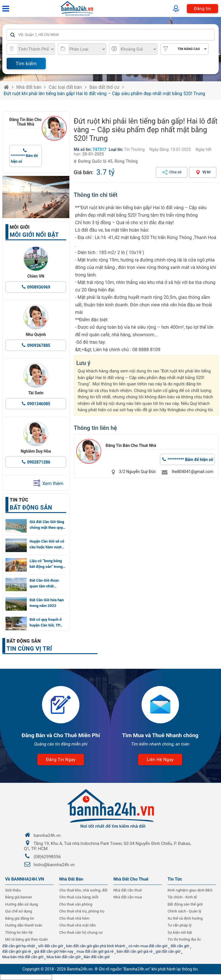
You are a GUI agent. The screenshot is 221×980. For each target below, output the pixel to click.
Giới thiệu (13, 890)
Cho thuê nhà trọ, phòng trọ (82, 911)
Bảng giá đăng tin (20, 918)
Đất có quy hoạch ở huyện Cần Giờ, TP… (46, 622)
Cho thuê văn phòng (76, 904)
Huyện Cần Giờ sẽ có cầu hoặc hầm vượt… (47, 544)
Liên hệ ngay (160, 760)
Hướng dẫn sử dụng (22, 904)
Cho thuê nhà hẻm (74, 918)
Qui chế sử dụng (19, 911)
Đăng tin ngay (61, 760)
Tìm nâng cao (189, 49)
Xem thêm (48, 483)
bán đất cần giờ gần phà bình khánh (96, 946)
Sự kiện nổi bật (180, 932)
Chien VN (36, 276)
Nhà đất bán (29, 87)
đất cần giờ (180, 946)
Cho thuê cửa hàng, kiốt (79, 897)
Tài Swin (36, 393)
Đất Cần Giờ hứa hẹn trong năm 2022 (47, 603)
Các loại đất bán (65, 87)
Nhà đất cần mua (128, 897)
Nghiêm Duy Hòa (36, 451)
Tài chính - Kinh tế (182, 897)
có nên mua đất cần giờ (148, 946)
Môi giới (20, 227)
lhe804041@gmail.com (193, 472)
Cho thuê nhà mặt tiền (78, 925)
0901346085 (39, 404)
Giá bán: (84, 172)
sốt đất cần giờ (51, 946)
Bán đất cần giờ (97, 957)
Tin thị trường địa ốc (184, 939)
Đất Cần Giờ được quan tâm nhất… (44, 583)
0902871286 (39, 462)
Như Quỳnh (36, 335)
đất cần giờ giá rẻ (17, 951)
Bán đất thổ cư (104, 87)
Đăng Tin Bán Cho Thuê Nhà (25, 122)
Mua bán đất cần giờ (64, 957)
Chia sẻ (175, 172)
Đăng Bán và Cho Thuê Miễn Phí (61, 735)
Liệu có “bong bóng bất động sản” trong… (48, 564)
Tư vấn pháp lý (179, 925)
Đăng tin (202, 9)
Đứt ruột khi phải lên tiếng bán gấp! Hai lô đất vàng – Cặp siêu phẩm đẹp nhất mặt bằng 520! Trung (104, 94)
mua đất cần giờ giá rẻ (95, 951)
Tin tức (19, 500)
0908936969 (39, 287)
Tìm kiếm (26, 64)
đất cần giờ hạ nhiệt (19, 946)
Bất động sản (24, 641)
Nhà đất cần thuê (128, 890)
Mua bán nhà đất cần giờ (23, 957)
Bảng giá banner (19, 897)
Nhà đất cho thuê (131, 879)
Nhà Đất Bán (71, 879)
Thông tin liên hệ (19, 932)
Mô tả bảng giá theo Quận (27, 939)
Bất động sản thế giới (185, 904)
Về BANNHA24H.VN (25, 879)
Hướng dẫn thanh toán (24, 925)
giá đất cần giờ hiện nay (54, 951)
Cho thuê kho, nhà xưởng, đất (83, 890)
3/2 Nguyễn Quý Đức (138, 472)
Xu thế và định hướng (185, 918)
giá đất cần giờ (168, 951)
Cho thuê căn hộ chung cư (81, 932)
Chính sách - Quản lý (184, 911)
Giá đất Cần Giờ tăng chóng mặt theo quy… (47, 525)
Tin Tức (175, 879)
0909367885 (39, 345)
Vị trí (206, 172)
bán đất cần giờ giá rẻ (135, 951)
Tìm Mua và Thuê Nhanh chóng (160, 735)
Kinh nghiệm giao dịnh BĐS (190, 890)
